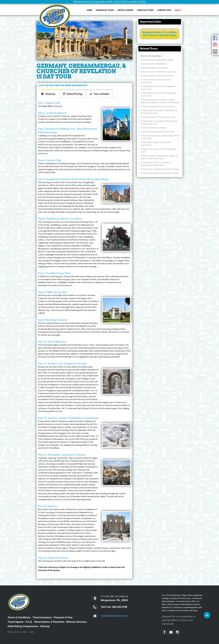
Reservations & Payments (49, 622)
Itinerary (50, 94)
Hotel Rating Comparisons (23, 626)
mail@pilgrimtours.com (114, 616)
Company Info (164, 10)
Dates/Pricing (74, 94)
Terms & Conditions (19, 617)
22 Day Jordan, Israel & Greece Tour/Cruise (160, 169)
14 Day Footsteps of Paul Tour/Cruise (157, 106)
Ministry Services (76, 622)
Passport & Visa (63, 617)
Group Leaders (125, 10)
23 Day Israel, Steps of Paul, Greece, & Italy (160, 173)
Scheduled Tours (105, 10)
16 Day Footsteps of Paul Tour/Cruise (157, 132)
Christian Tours (145, 10)
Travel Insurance (42, 617)
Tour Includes (101, 94)
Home (89, 10)
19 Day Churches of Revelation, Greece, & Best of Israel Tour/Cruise (159, 157)
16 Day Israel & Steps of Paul (153, 128)
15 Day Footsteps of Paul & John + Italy (158, 117)
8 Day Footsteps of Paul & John (155, 68)
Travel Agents (16, 622)
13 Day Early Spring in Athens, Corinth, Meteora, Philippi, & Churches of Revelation (160, 101)
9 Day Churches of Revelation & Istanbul (159, 72)
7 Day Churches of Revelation (154, 64)
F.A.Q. (29, 622)
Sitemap (45, 626)
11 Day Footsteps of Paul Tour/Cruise (157, 76)
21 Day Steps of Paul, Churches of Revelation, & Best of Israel (156, 164)
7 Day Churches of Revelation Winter (157, 60)
